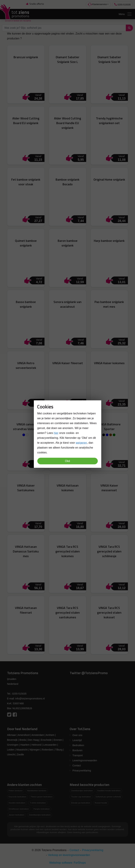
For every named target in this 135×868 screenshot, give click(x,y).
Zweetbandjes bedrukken (40, 815)
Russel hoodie (101, 803)
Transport (78, 755)
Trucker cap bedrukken (81, 797)
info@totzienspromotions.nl (30, 699)
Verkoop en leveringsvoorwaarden (69, 855)
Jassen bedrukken (17, 815)
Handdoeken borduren (37, 791)
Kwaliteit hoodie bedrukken (109, 791)
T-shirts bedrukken (38, 803)
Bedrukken (78, 745)
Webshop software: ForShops (67, 863)
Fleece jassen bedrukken (42, 797)
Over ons (77, 735)
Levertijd (77, 740)
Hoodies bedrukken (17, 803)
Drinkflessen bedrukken (19, 809)
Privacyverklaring (82, 771)
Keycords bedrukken (18, 797)
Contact (77, 765)
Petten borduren (16, 791)
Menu (125, 14)
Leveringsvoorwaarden (85, 760)
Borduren (77, 750)
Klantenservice (97, 4)
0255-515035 (122, 4)
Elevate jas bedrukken (81, 803)
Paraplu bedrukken (42, 809)
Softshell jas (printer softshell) (108, 797)
